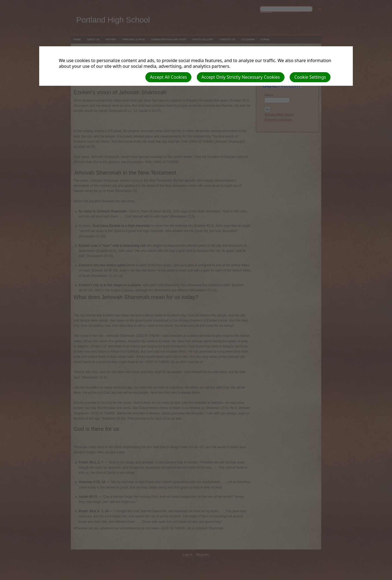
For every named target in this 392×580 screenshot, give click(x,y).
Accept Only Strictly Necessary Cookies (241, 77)
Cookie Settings (310, 77)
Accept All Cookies (169, 77)
